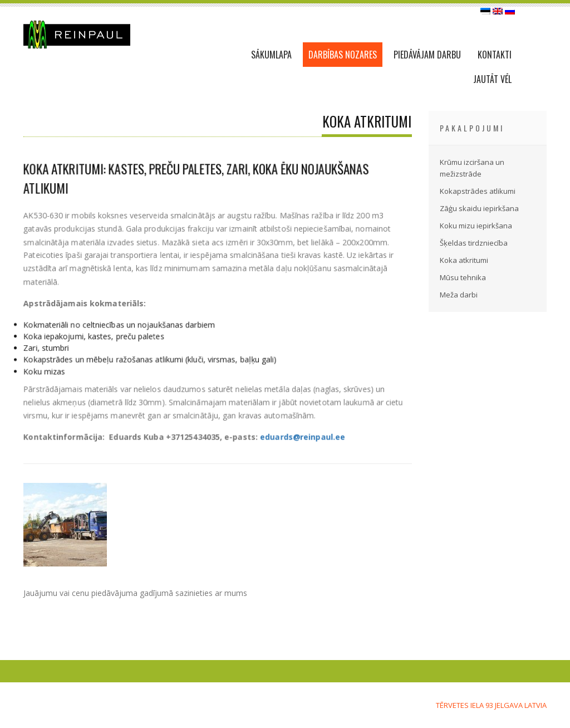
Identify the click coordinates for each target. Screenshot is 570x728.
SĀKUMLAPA (271, 55)
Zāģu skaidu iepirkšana (479, 208)
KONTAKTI (495, 55)
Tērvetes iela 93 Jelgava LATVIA (491, 705)
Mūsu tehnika (463, 277)
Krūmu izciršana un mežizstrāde (472, 168)
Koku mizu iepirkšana (476, 226)
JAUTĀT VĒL (492, 79)
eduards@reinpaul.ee (302, 436)
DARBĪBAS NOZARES (343, 55)
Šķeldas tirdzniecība (474, 243)
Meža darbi (459, 295)
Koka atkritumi (464, 260)
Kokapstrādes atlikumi (478, 191)
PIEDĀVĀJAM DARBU (427, 55)
